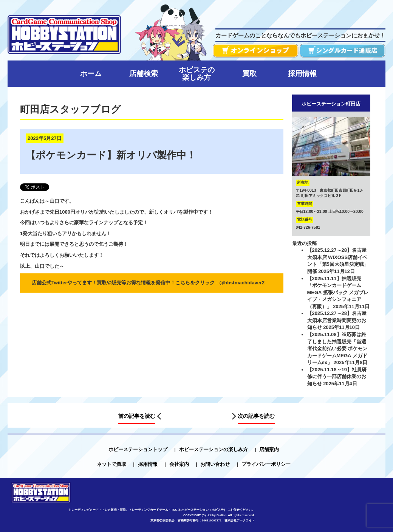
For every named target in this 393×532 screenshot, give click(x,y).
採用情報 (148, 464)
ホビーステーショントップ (138, 449)
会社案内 (179, 464)
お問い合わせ (215, 464)
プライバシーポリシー (266, 464)
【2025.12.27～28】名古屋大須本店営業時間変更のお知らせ (337, 320)
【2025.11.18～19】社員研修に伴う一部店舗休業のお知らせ (337, 377)
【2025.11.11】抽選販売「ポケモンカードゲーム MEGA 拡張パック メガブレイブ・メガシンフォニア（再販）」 (338, 292)
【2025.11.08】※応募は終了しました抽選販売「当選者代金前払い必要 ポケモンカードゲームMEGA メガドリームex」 (337, 348)
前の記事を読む (137, 416)
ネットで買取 (111, 464)
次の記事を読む (256, 416)
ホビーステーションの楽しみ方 (214, 449)
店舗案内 (269, 449)
